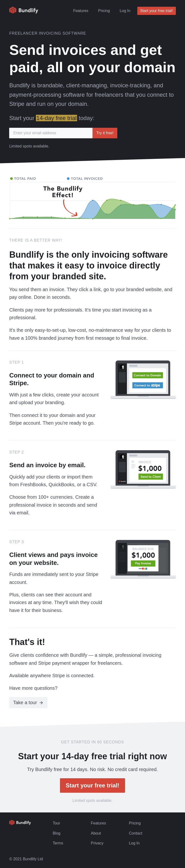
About (96, 833)
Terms (58, 843)
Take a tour (25, 702)
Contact (135, 833)
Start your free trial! (157, 11)
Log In (125, 11)
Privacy (97, 843)
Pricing (104, 11)
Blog (57, 833)
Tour (56, 823)
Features (81, 11)
